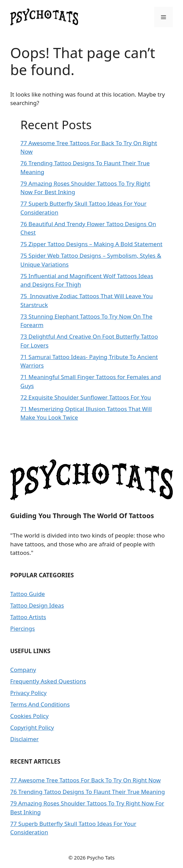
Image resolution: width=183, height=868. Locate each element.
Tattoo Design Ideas (37, 605)
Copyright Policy (32, 727)
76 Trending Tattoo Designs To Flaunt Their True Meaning (88, 792)
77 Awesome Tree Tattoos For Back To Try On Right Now (85, 780)
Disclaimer (24, 739)
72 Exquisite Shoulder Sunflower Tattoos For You (86, 397)
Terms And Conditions (40, 704)
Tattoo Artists (28, 617)
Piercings (23, 628)
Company (23, 670)
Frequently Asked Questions (48, 681)
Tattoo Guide (28, 594)
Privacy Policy (28, 693)
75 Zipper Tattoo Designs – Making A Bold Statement (91, 244)
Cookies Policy (29, 716)
